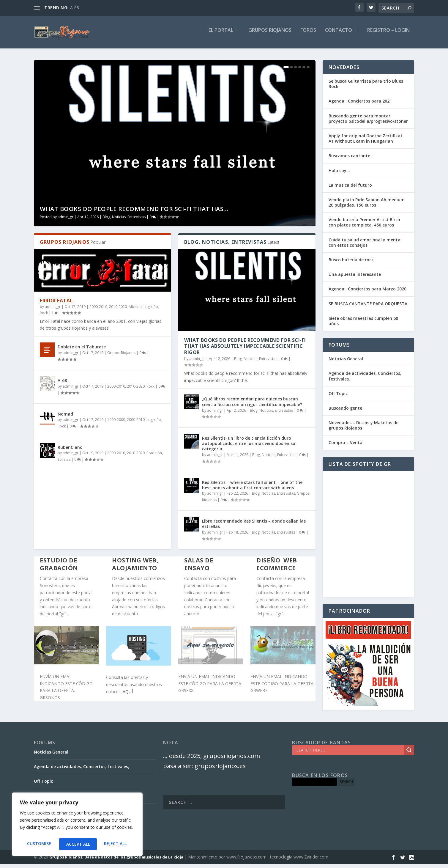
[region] (77, 826)
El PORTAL (221, 35)
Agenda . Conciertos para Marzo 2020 (367, 293)
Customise (38, 844)
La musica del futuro (350, 189)
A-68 (75, 8)
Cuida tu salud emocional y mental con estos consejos (365, 247)
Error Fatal (56, 305)
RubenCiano (70, 451)
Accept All (116, 844)
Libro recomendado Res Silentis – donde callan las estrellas (254, 528)
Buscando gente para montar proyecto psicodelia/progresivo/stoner (368, 123)
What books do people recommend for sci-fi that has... (134, 213)
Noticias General (346, 363)
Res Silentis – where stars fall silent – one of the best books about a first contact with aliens (252, 489)
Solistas (64, 464)
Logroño (151, 311)
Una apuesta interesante (355, 278)
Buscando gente (345, 412)
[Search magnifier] (409, 754)
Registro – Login (388, 35)
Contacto (339, 35)
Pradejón (154, 457)
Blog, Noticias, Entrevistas (124, 221)
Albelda (135, 311)
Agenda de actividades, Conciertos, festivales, (365, 380)
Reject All (77, 844)
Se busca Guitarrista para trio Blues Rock (366, 88)
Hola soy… (339, 175)
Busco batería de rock (351, 264)
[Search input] (350, 754)
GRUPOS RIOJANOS (270, 35)
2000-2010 (98, 311)
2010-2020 (118, 311)
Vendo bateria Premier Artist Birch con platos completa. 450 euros (364, 226)
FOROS (308, 35)
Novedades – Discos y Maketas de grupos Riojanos (363, 429)
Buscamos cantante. (350, 160)
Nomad (65, 418)
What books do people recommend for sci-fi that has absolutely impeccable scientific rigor (245, 350)
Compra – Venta (346, 447)
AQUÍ (128, 696)
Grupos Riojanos (121, 357)
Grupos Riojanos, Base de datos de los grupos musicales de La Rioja (116, 861)
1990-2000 (116, 424)
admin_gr (66, 221)
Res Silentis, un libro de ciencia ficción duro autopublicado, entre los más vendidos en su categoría (249, 448)
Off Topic (338, 398)
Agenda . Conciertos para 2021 (360, 105)
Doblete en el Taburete (82, 351)
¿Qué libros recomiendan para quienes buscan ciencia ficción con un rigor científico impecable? (252, 406)
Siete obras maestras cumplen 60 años (363, 325)
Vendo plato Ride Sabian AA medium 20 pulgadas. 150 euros (367, 206)
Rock (44, 317)
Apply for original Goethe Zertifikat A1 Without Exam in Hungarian (366, 143)
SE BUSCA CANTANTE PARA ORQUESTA (368, 308)
